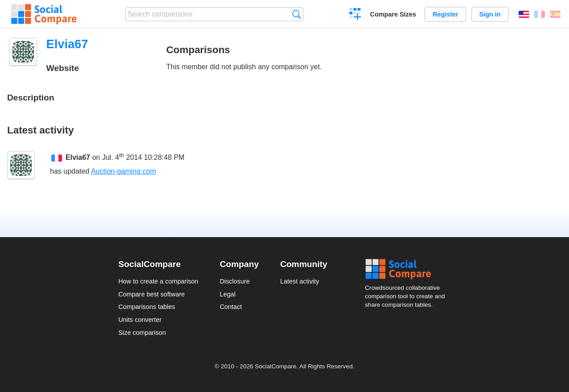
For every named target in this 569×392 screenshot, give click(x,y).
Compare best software (152, 294)
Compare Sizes (393, 14)
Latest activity (300, 281)
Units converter (140, 320)
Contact (231, 307)
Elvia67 (78, 157)
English (524, 14)
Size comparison (142, 333)
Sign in (490, 14)
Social (408, 269)
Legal (227, 294)
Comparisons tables (147, 307)
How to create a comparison (158, 281)
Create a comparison (355, 15)
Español (555, 14)
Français (540, 14)
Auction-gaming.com (124, 171)
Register (445, 14)
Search (297, 14)
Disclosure (235, 281)
